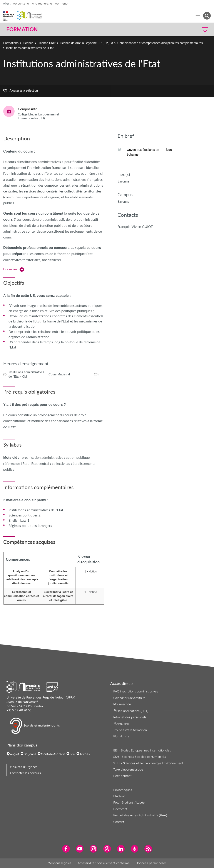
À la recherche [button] (42, 3)
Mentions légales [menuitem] (59, 863)
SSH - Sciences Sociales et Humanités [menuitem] (140, 757)
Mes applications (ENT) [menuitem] (131, 711)
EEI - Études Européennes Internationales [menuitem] (142, 750)
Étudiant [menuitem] (119, 796)
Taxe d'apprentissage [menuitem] (128, 769)
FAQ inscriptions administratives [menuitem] (136, 691)
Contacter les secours (25, 773)
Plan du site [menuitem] (121, 736)
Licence (28, 43)
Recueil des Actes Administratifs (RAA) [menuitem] (140, 815)
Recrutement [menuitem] (122, 776)
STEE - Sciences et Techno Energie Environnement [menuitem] (148, 763)
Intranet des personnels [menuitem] (130, 717)
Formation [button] (22, 29)
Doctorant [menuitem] (120, 809)
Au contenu (21, 3)
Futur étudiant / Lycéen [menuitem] (130, 802)
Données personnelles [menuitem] (151, 863)
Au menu (61, 3)
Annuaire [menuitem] (121, 724)
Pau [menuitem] (72, 754)
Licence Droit (47, 43)
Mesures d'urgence (24, 767)
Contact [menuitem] (119, 822)
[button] (186, 29)
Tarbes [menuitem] (85, 754)
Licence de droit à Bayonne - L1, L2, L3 (86, 43)
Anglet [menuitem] (15, 754)
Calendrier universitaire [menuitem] (129, 698)
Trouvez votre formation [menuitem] (130, 730)
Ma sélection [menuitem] (122, 704)
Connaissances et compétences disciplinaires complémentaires (160, 43)
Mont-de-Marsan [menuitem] (53, 754)
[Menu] (198, 16)
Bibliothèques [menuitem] (123, 790)
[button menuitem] (207, 16)
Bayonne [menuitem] (30, 754)
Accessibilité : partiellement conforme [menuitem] (104, 863)
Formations (11, 43)
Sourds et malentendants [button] (35, 726)
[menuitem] (66, 849)
